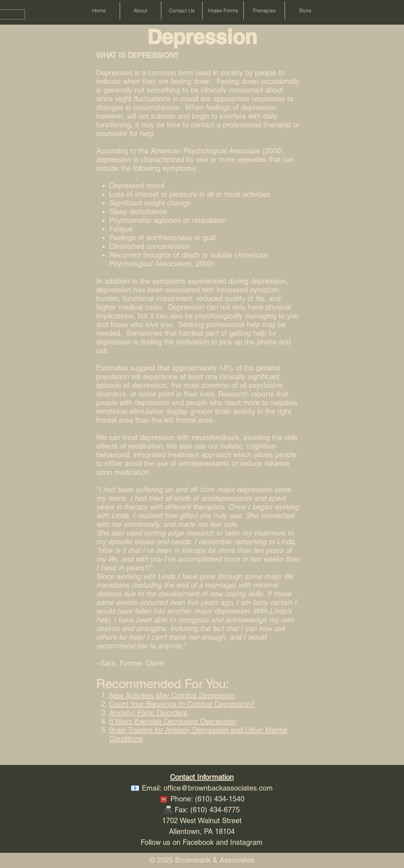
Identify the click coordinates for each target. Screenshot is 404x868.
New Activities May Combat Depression (172, 695)
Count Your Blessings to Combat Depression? (182, 704)
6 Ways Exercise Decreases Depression (173, 721)
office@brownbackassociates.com (218, 788)
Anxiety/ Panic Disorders (148, 713)
